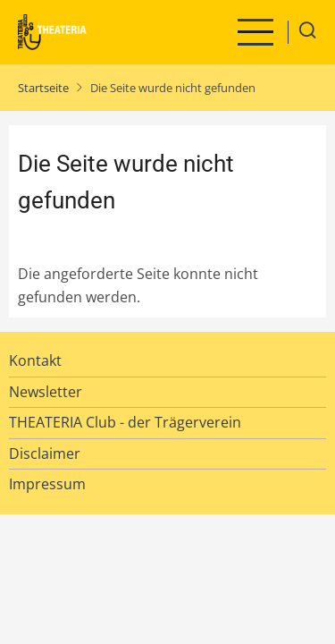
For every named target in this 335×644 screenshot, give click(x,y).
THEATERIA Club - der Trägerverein (125, 422)
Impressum (47, 484)
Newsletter (46, 392)
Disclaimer (45, 453)
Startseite (43, 88)
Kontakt (35, 360)
